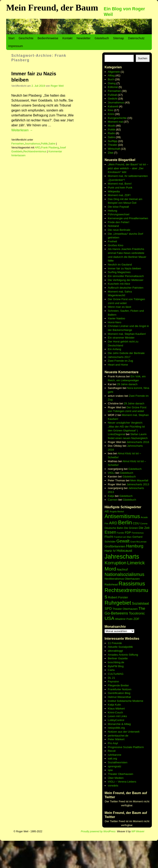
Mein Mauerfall (139, 480)
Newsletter (84, 38)
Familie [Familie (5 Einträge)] (121, 533)
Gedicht (113, 99)
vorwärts (113, 786)
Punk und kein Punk (120, 188)
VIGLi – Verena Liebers (122, 782)
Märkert (120, 739)
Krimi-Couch (115, 712)
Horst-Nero (114, 322)
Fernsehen (18, 144)
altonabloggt (115, 651)
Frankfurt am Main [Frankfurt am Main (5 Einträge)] (123, 537)
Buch (111, 79)
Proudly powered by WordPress (98, 831)
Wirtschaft (114, 149)
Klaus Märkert (116, 709)
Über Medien (116, 778)
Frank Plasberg (50, 147)
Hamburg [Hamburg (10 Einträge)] (135, 546)
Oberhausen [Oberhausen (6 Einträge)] (132, 579)
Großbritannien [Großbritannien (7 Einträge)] (115, 546)
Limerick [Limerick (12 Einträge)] (136, 563)
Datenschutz (136, 38)
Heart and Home (118, 365)
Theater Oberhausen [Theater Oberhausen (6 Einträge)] (125, 609)
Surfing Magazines (119, 272)
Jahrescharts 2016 (138, 442)
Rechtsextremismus (35, 151)
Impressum (16, 46)
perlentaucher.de (118, 736)
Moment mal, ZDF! (119, 195)
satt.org (112, 758)
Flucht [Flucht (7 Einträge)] (109, 537)
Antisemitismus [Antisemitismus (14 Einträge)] (122, 516)
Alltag (111, 75)
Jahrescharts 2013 (138, 484)
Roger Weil (57, 86)
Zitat (110, 153)
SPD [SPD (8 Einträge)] (108, 609)
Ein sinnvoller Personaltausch (126, 276)
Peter (112, 739)
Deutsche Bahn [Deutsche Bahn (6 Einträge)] (114, 528)
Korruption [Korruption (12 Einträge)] (115, 563)
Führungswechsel (118, 214)
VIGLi (111, 473)
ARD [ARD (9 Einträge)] (113, 523)
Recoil (112, 751)
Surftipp (113, 141)
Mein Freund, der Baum (52, 8)
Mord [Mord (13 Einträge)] (110, 569)
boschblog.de (116, 662)
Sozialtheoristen (118, 762)
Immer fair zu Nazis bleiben (124, 268)
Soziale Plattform (133, 747)
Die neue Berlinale (119, 230)
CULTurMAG (116, 674)
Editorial (113, 87)
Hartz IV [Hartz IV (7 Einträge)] (110, 551)
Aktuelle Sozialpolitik (120, 647)
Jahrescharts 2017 (119, 357)
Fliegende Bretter (118, 685)
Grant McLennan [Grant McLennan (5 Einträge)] (138, 542)
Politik (44, 144)
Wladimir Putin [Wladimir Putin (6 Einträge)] (124, 619)
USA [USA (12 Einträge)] (109, 618)
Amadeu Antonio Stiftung (123, 655)
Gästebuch (102, 38)
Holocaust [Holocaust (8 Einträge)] (124, 551)
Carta (111, 670)
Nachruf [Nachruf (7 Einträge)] (122, 569)
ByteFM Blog (116, 666)
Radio (111, 133)
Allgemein (114, 72)
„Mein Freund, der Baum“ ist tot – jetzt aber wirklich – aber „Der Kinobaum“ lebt (128, 168)
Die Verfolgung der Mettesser (126, 280)
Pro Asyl (113, 743)
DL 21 (111, 678)
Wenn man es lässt (119, 307)
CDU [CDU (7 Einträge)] (136, 523)
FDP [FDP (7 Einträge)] (128, 532)
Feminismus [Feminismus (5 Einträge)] (138, 533)
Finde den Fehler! (118, 222)
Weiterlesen (22, 130)
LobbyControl (116, 720)
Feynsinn (113, 681)
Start (11, 38)
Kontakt (67, 38)
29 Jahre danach (127, 384)
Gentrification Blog (119, 693)
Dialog (112, 83)
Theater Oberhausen (120, 774)
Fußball (112, 95)
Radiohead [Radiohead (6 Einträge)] (111, 584)
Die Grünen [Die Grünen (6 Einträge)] (131, 528)
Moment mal (115, 122)
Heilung (112, 211)
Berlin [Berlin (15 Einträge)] (125, 522)
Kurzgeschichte (117, 118)
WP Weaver (138, 831)
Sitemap (119, 38)
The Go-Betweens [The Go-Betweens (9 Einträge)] (125, 611)
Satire (52, 144)
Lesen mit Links (117, 716)
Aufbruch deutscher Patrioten (126, 288)
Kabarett (113, 106)
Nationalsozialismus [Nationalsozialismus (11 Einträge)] (124, 574)
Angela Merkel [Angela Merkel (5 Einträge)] (117, 512)
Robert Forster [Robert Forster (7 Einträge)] (118, 597)
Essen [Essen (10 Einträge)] (110, 532)
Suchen (143, 58)
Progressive (115, 747)
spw (110, 770)
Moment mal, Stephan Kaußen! (127, 334)
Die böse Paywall (118, 207)
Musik (111, 126)
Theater (113, 145)
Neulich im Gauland (120, 265)
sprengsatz (114, 766)
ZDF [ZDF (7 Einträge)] (136, 619)
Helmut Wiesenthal (119, 697)
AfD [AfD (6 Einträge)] (107, 511)
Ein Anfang (114, 349)
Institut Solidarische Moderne (125, 701)
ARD (38, 147)
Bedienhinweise (48, 38)
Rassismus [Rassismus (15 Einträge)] (132, 584)
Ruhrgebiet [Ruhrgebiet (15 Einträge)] (118, 603)
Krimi (111, 114)
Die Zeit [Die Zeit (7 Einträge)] (144, 528)
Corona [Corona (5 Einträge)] (144, 523)
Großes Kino (116, 245)
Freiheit (112, 241)
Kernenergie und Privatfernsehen (128, 218)
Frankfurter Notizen (120, 689)
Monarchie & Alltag (119, 724)
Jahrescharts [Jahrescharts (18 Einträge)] (122, 556)
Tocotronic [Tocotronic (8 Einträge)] (137, 613)
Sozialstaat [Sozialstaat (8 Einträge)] (140, 603)
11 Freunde (115, 643)
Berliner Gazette (118, 658)
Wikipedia (114, 191)
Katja (111, 496)
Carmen (113, 500)
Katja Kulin (114, 705)
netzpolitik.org (116, 728)
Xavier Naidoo (116, 318)
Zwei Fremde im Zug (120, 361)
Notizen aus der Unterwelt (124, 732)
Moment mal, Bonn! (120, 184)
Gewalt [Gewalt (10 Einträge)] (123, 541)
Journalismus (32, 144)
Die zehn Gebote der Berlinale (126, 353)
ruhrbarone (114, 755)
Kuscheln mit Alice (119, 284)
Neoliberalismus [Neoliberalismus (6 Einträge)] (114, 579)
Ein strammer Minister (121, 338)
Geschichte (26, 38)
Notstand (113, 226)
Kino (111, 110)
